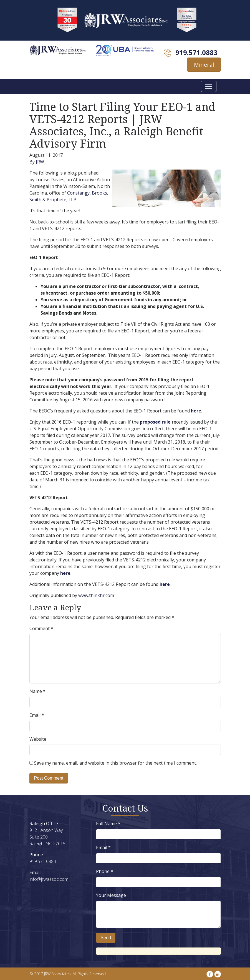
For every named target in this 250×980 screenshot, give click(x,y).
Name (37, 691)
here (196, 411)
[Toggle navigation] (209, 86)
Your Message (111, 895)
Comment (41, 628)
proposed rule (155, 422)
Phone (105, 871)
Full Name (108, 824)
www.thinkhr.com (96, 595)
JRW (40, 162)
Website (38, 739)
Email (37, 715)
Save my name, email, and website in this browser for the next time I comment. (115, 763)
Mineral (204, 65)
